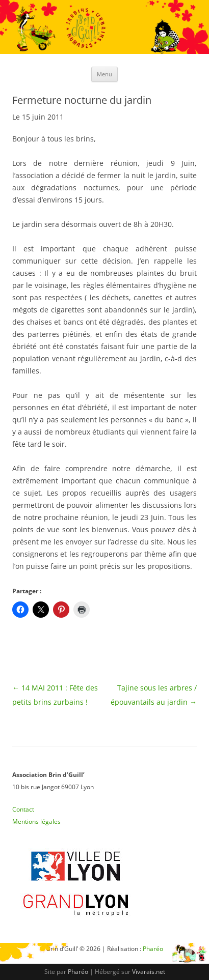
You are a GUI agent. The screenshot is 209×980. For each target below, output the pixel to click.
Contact (23, 809)
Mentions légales (36, 822)
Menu (104, 74)
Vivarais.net (149, 972)
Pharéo (78, 972)
